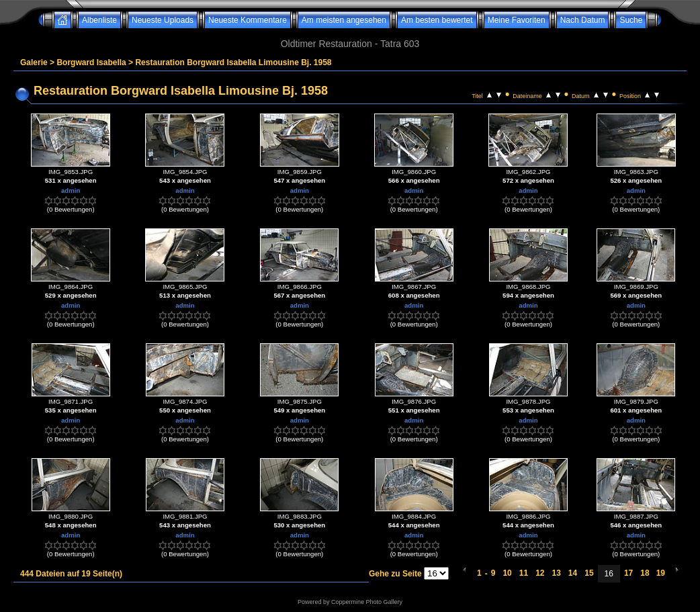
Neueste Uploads (163, 20)
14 (573, 573)
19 (661, 573)
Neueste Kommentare (248, 20)
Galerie (34, 62)
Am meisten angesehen (344, 20)
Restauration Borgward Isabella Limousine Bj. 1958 (233, 62)
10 (507, 573)
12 (540, 573)
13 (556, 573)
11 (524, 573)
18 (645, 573)
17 (628, 573)
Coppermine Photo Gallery (367, 602)
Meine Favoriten (517, 20)
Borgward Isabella (91, 62)
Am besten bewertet (437, 20)
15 (589, 573)
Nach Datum (583, 20)
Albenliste (99, 20)
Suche (631, 20)
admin (71, 190)
